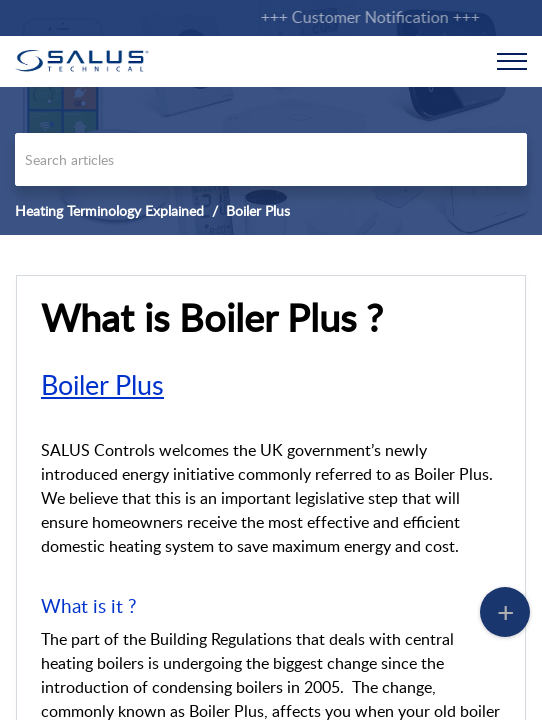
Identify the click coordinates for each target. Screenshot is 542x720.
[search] (271, 159)
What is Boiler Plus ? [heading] (212, 318)
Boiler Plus (258, 210)
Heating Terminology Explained (109, 210)
